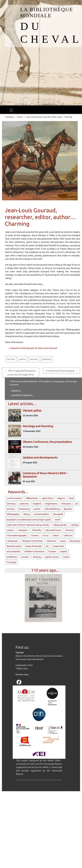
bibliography (13, 514)
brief (58, 520)
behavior (52, 541)
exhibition (12, 557)
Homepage (9, 117)
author (22, 359)
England (37, 504)
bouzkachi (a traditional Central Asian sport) (29, 520)
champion (23, 530)
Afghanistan (32, 498)
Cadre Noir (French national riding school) (28, 525)
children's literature (34, 551)
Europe (52, 551)
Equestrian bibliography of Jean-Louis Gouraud (34, 348)
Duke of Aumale (34, 546)
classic (56, 535)
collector (68, 535)
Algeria (61, 498)
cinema (35, 535)
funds (66, 557)
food (71, 498)
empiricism (59, 546)
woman (25, 557)
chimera (69, 530)
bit (47, 546)
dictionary (75, 541)
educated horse (53, 530)
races (63, 541)
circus (45, 535)
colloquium (12, 541)
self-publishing (52, 509)
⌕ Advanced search (21, 395)
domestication (14, 546)
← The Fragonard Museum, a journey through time (21, 373)
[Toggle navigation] (11, 110)
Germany (11, 504)
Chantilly (37, 530)
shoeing (37, 557)
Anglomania (51, 504)
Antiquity (66, 504)
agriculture (48, 498)
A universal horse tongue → (62, 371)
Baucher (68, 509)
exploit (64, 551)
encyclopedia (13, 551)
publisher (47, 359)
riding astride (60, 525)
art (77, 504)
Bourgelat (58, 514)
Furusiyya (11, 562)
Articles (20, 117)
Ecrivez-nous (22, 674)
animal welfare (42, 514)
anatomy (24, 504)
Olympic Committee (33, 541)
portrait (34, 359)
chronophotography (17, 535)
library (27, 514)
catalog (75, 525)
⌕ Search (15, 391)
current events (14, 498)
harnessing (24, 509)
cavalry (10, 530)
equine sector (52, 557)
